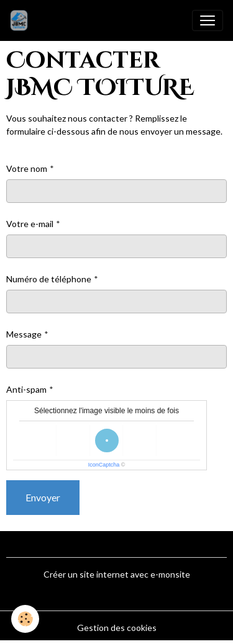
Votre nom (27, 168)
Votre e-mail (30, 224)
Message (24, 334)
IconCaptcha (104, 465)
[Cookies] (25, 619)
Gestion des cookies (117, 628)
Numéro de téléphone (49, 279)
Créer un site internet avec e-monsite (117, 574)
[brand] (21, 20)
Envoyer (43, 497)
